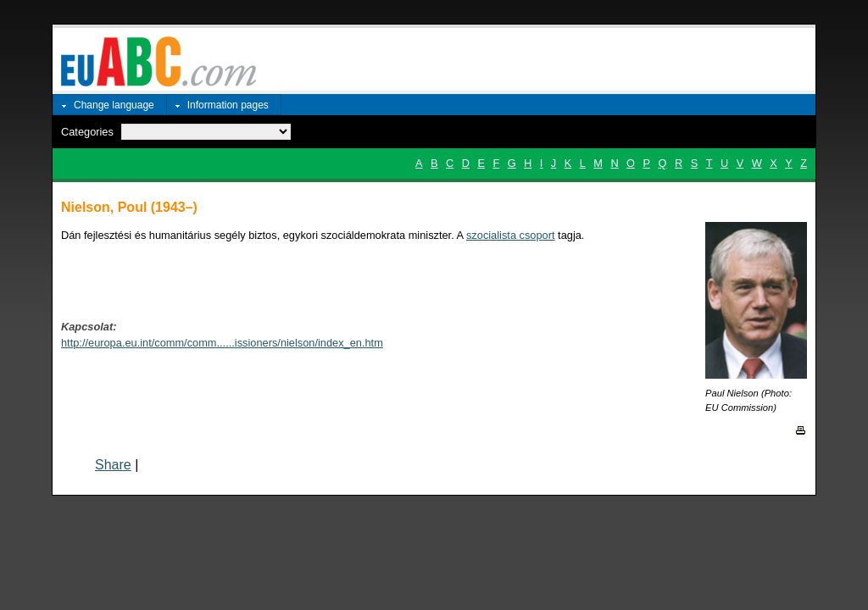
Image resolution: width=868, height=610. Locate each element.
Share (113, 465)
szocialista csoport (511, 235)
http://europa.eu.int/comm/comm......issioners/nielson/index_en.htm (222, 343)
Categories (87, 132)
